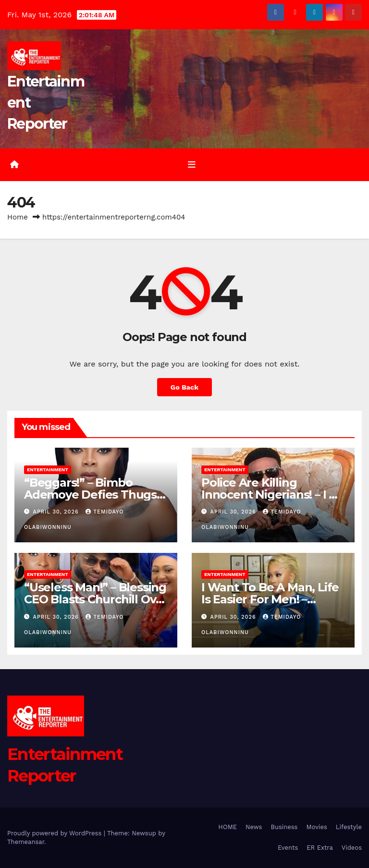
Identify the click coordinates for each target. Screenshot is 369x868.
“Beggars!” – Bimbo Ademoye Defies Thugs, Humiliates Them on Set (92, 495)
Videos (352, 848)
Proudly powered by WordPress (55, 833)
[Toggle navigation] (192, 165)
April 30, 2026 (57, 512)
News (254, 827)
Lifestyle (349, 827)
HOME (228, 827)
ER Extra (320, 848)
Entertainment (48, 470)
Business (284, 827)
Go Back (184, 387)
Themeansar (26, 842)
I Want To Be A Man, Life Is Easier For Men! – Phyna (270, 599)
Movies (316, 827)
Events (288, 848)
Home (18, 217)
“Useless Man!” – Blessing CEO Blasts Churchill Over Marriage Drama (96, 599)
